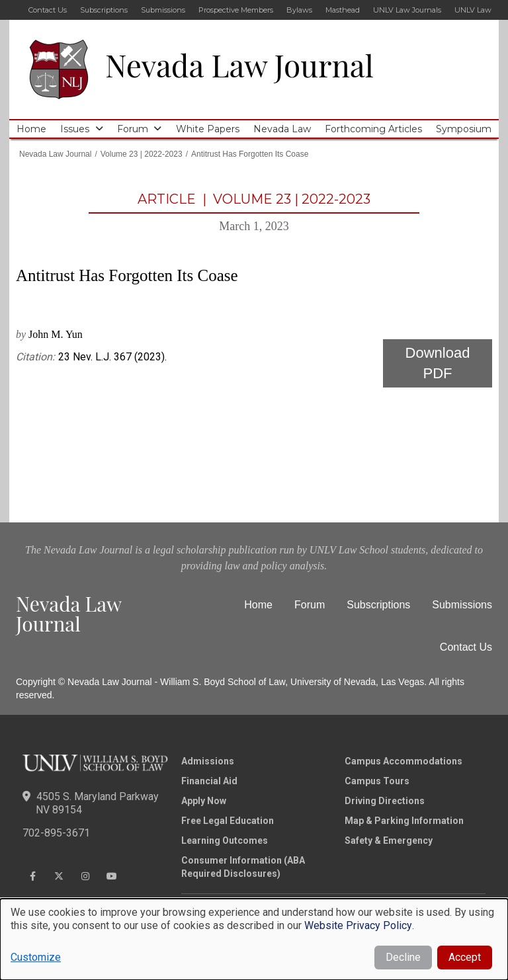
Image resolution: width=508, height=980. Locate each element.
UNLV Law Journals (407, 10)
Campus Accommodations (403, 761)
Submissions (163, 10)
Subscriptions (104, 10)
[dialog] (254, 939)
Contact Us (48, 10)
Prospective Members (236, 10)
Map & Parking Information (404, 821)
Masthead (343, 10)
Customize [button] (36, 957)
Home (31, 129)
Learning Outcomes (225, 840)
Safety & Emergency (389, 840)
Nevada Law (282, 129)
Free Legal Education (228, 821)
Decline (403, 957)
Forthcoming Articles (373, 129)
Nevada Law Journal (239, 65)
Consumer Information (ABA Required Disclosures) (243, 867)
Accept (465, 957)
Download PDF (438, 363)
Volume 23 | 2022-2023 (142, 154)
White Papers (208, 129)
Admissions (208, 761)
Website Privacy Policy (358, 925)
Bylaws (299, 10)
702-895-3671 (56, 833)
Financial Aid (209, 781)
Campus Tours (377, 781)
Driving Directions (385, 801)
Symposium (464, 129)
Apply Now (204, 801)
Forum (133, 129)
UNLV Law (473, 10)
